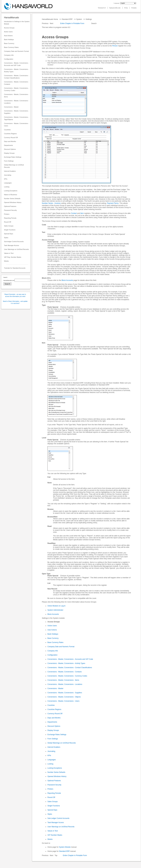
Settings (89, 19)
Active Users (8, 32)
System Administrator (55, 610)
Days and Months (10, 141)
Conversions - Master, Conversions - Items (16, 96)
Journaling (8, 175)
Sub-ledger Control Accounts (14, 241)
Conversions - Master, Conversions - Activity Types (16, 70)
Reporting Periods (10, 218)
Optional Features (10, 206)
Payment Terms (113, 203)
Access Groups (9, 28)
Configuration (9, 59)
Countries (7, 130)
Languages (8, 183)
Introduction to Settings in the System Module (17, 23)
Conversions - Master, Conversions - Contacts (16, 83)
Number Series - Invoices (51, 203)
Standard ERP (67, 19)
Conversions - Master (11, 107)
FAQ (126, 8)
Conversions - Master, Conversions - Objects (64, 697)
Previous (45, 23)
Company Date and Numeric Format (16, 51)
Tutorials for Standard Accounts (15, 268)
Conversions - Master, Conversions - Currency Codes (16, 89)
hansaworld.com (115, 8)
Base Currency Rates (11, 47)
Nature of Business (11, 195)
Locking (7, 187)
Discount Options (10, 149)
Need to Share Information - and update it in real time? (15, 302)
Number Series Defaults (12, 199)
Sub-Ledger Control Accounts (58, 818)
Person (115, 46)
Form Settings (9, 161)
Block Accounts (67, 280)
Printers (7, 214)
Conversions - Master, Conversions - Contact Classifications (16, 77)
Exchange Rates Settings (13, 157)
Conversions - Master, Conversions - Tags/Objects (16, 118)
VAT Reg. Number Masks (13, 257)
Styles (6, 238)
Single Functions (10, 230)
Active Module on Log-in (56, 606)
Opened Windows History (13, 202)
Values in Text (9, 253)
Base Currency (9, 43)
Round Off (8, 222)
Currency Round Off (11, 138)
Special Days (9, 234)
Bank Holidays (9, 40)
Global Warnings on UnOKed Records (14, 166)
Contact (74, 213)
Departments (8, 145)
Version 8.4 (102, 8)
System (79, 19)
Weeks (6, 261)
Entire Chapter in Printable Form (72, 23)
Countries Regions (10, 134)
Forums (134, 8)
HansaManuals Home (50, 19)
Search (94, 23)
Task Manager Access (12, 245)
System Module (65, 847)
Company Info (9, 55)
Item (82, 213)
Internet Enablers (10, 171)
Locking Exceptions (11, 191)
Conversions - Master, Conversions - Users (16, 125)
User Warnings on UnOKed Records (16, 249)
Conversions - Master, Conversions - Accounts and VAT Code (16, 64)
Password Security (10, 210)
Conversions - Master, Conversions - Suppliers (16, 112)
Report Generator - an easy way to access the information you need (15, 295)
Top (56, 855)
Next (52, 23)
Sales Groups (9, 226)
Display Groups (9, 153)
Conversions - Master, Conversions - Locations (16, 102)
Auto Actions (8, 36)
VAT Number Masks (55, 835)
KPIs (6, 179)
